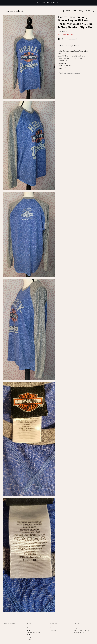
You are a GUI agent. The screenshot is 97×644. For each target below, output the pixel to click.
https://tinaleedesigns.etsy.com (69, 73)
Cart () (87, 11)
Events (74, 11)
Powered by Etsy (79, 633)
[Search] (93, 11)
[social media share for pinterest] (67, 39)
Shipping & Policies (72, 46)
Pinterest (53, 628)
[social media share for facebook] (59, 39)
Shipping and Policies (33, 633)
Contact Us (30, 635)
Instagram (53, 630)
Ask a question (74, 39)
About (68, 11)
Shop (62, 11)
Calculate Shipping (65, 31)
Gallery (81, 11)
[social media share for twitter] (63, 39)
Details (61, 46)
